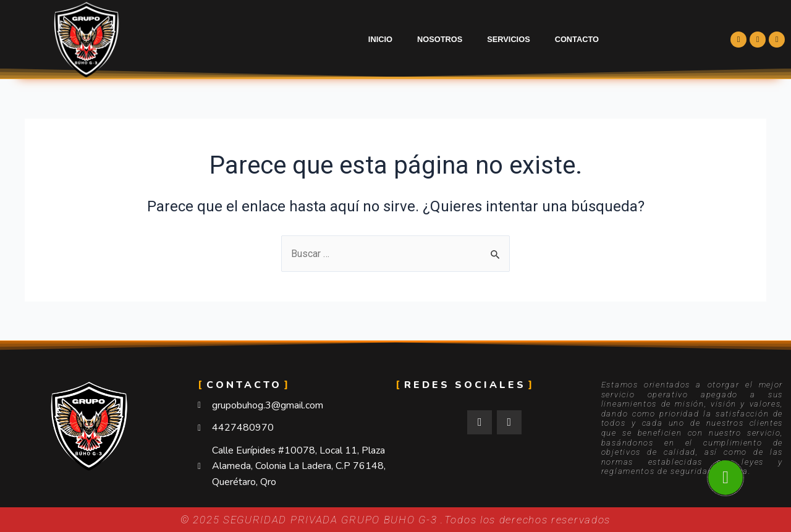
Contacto (577, 39)
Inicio (380, 39)
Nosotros (440, 39)
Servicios (508, 39)
